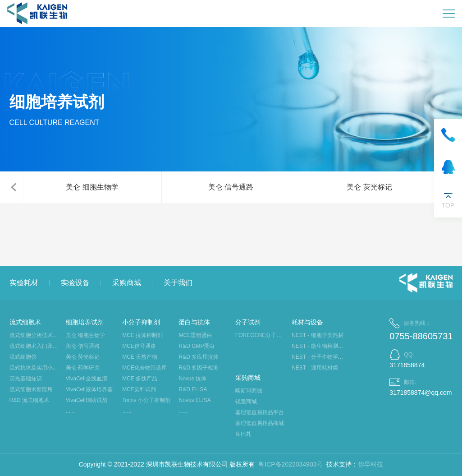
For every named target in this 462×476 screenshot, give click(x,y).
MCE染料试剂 (139, 389)
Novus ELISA (194, 400)
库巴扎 (243, 434)
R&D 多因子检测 (199, 368)
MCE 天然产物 (140, 357)
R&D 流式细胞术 (30, 400)
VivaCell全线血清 (87, 379)
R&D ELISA (193, 389)
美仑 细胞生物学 (92, 187)
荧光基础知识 (26, 379)
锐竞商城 (246, 402)
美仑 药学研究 (83, 368)
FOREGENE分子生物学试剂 (261, 335)
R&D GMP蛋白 (197, 346)
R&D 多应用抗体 (199, 357)
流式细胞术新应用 (31, 389)
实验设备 (75, 283)
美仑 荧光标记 (369, 187)
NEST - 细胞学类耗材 (317, 335)
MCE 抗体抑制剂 (142, 335)
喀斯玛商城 (249, 391)
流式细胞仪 (23, 357)
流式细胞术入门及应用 (35, 346)
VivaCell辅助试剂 (87, 400)
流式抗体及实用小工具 (35, 368)
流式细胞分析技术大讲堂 (35, 335)
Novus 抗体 (192, 379)
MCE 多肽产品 (140, 379)
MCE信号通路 (139, 346)
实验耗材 (24, 283)
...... (70, 411)
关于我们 (178, 283)
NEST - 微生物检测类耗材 (318, 346)
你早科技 (371, 464)
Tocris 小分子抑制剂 (146, 400)
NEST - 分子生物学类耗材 (318, 357)
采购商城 (127, 283)
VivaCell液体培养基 (89, 389)
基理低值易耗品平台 (260, 412)
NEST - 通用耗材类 (315, 368)
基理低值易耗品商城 (260, 423)
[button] (14, 187)
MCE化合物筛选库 (144, 368)
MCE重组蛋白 (195, 335)
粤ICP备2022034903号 (290, 464)
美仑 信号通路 (231, 187)
